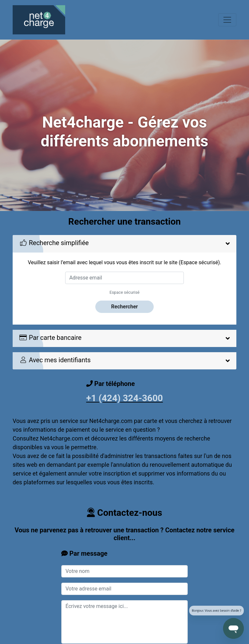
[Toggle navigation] (227, 20)
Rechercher (124, 307)
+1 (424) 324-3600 (125, 398)
